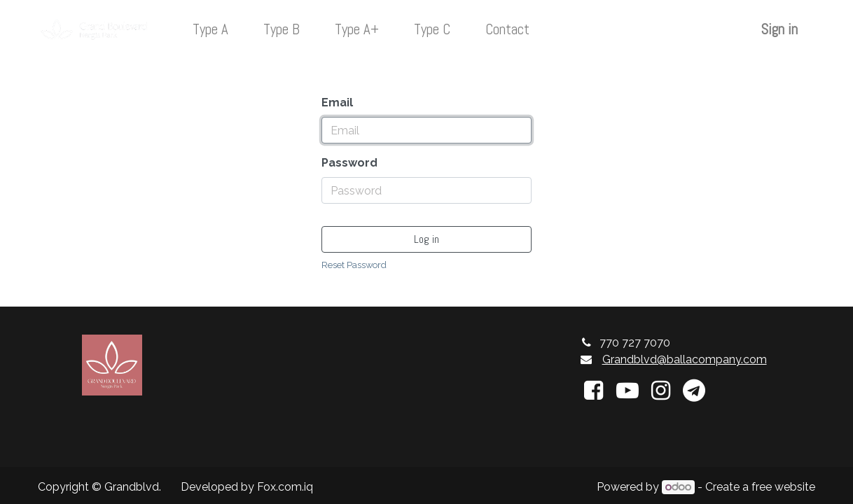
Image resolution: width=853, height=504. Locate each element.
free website (783, 487)
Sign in (779, 29)
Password (349, 163)
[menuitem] (210, 30)
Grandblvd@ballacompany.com (685, 359)
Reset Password (354, 265)
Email (337, 103)
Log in (426, 239)
